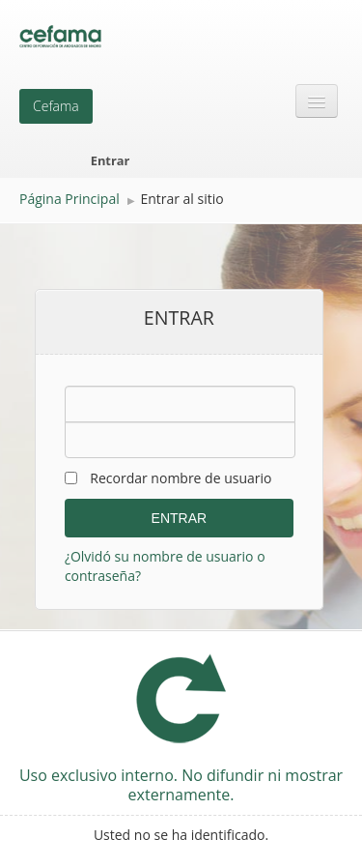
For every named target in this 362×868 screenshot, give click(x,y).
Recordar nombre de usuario (181, 478)
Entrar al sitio (181, 199)
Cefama (56, 106)
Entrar (111, 160)
